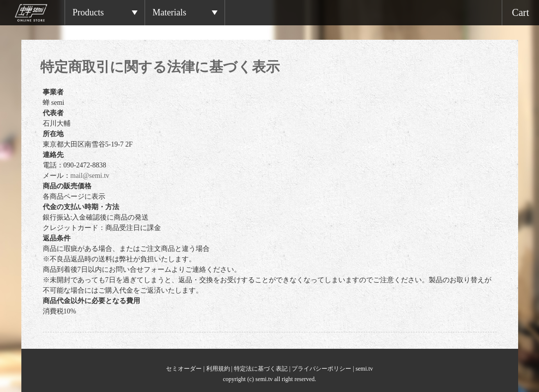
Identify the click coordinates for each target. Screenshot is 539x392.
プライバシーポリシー (321, 369)
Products (88, 12)
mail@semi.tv (90, 176)
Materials (169, 12)
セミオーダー (184, 369)
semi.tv (364, 369)
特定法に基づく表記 (261, 369)
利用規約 (218, 369)
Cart (521, 12)
